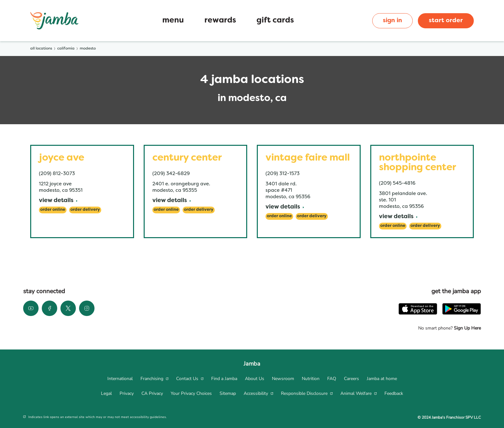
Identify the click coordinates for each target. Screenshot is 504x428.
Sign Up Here (467, 328)
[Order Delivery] (85, 210)
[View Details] (58, 201)
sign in (392, 21)
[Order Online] (53, 210)
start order (446, 21)
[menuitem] (120, 379)
